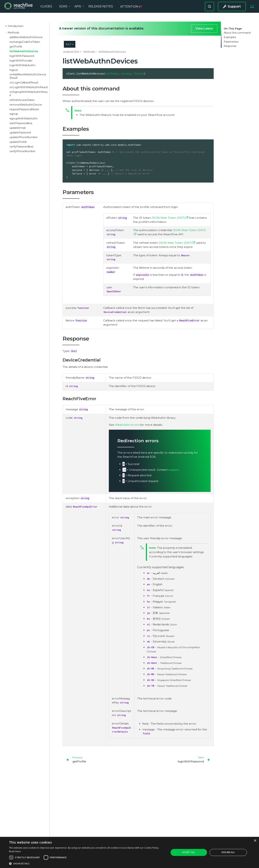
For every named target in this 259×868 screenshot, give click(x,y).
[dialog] (129, 852)
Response (230, 46)
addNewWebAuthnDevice (26, 37)
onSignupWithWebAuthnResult (29, 94)
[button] (87, 864)
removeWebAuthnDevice (26, 105)
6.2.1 (69, 44)
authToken (112, 73)
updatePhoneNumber (24, 137)
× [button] (255, 841)
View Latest (204, 29)
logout (14, 70)
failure (139, 73)
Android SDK (71, 52)
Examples (230, 37)
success (126, 73)
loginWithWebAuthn (22, 65)
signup (14, 114)
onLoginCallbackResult (24, 83)
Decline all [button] (228, 852)
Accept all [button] (189, 852)
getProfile (16, 47)
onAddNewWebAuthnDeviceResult (28, 76)
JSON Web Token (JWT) (168, 218)
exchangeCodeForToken (25, 42)
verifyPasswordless (21, 147)
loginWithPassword (22, 56)
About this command (237, 33)
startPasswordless (21, 123)
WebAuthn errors (127, 425)
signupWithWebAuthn (24, 119)
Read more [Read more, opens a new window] (15, 851)
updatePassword (20, 133)
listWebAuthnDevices (24, 51)
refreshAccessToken (22, 100)
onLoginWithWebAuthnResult (29, 87)
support (173, 470)
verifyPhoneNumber (22, 151)
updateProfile (18, 142)
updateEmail (18, 128)
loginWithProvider (21, 61)
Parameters (231, 42)
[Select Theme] (252, 9)
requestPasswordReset (24, 109)
